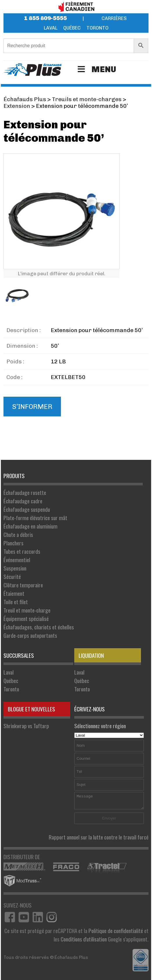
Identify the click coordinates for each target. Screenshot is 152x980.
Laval (51, 28)
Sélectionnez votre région (109, 730)
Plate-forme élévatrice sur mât (35, 518)
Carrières (114, 18)
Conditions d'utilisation (84, 939)
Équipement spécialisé (26, 619)
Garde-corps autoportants (30, 635)
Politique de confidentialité (116, 931)
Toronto (97, 28)
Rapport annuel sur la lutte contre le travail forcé (99, 837)
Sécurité (12, 576)
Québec (72, 28)
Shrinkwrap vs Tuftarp (26, 726)
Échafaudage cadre (23, 501)
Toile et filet (16, 602)
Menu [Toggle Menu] (96, 69)
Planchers (13, 543)
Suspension (15, 568)
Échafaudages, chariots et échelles (39, 627)
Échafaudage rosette (25, 492)
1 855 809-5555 (45, 18)
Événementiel (17, 560)
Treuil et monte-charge (27, 610)
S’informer (32, 407)
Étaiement (14, 593)
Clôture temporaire (23, 585)
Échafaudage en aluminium (30, 526)
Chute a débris (18, 534)
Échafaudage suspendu (27, 509)
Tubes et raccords (22, 551)
